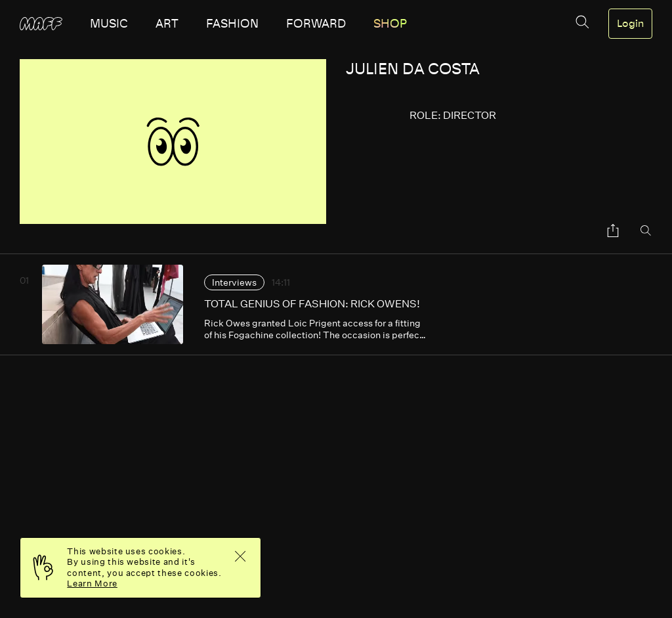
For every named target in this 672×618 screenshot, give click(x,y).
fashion (232, 24)
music (109, 24)
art (167, 24)
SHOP (390, 24)
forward (316, 24)
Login (630, 24)
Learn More (92, 584)
